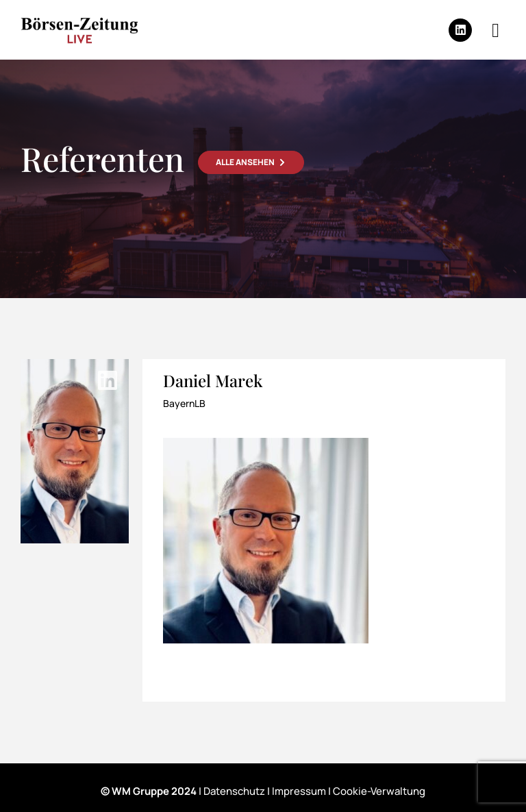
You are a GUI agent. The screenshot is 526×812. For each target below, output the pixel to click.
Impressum (299, 791)
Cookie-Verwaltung (379, 791)
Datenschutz (234, 791)
